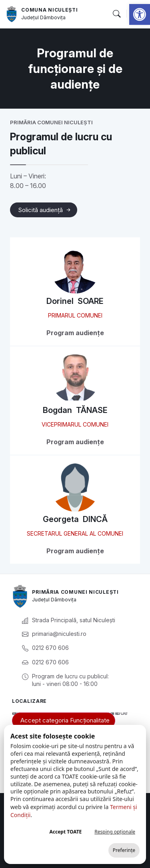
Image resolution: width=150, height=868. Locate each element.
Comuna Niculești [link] (49, 10)
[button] (116, 14)
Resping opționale (115, 832)
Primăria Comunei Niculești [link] (75, 592)
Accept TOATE (65, 832)
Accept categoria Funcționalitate (65, 720)
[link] (140, 14)
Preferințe (124, 850)
